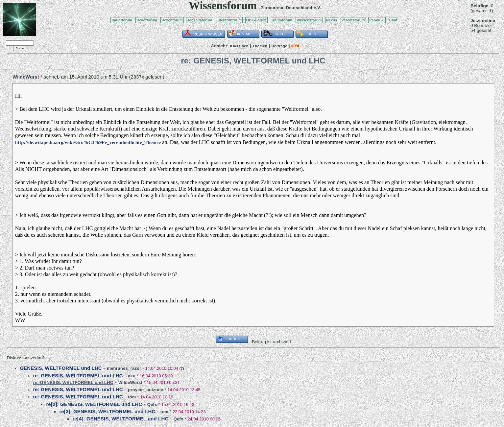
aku (132, 376)
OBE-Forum (256, 20)
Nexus (332, 20)
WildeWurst (26, 77)
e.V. (317, 8)
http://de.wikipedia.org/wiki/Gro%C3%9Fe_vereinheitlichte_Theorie (88, 142)
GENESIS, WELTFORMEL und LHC (61, 368)
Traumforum (282, 20)
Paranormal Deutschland (287, 8)
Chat (393, 20)
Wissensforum (309, 20)
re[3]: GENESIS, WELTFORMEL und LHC (107, 411)
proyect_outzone (145, 390)
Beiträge (279, 46)
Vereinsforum (353, 20)
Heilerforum (147, 20)
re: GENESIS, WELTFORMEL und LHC (78, 376)
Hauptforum (122, 20)
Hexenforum (172, 20)
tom (132, 397)
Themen (260, 46)
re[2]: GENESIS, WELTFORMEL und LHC (94, 404)
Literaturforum (229, 20)
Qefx (152, 404)
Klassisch (239, 46)
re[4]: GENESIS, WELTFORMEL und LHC (120, 419)
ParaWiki (377, 20)
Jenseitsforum (200, 20)
